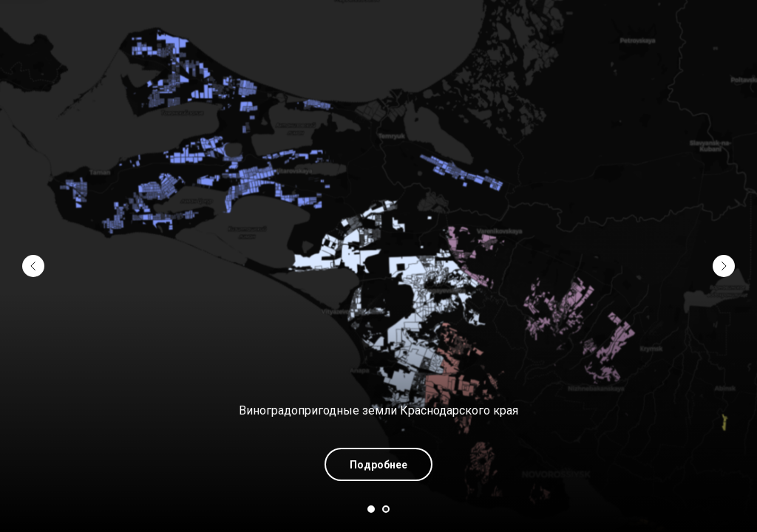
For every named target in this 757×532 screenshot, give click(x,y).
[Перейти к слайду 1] (371, 509)
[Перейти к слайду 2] (386, 509)
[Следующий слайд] (724, 266)
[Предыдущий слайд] (33, 266)
